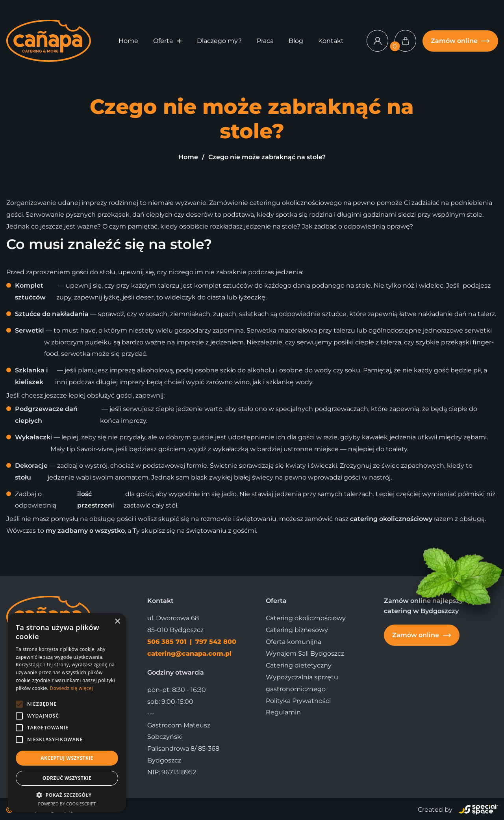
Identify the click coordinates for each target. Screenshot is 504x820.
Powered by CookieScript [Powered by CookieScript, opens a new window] (67, 804)
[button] (179, 41)
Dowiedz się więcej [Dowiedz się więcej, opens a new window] (71, 688)
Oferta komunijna (294, 642)
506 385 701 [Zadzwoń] (168, 642)
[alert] (67, 713)
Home (128, 41)
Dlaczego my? (219, 41)
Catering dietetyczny (299, 665)
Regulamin (283, 712)
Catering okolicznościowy (306, 618)
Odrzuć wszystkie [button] (67, 778)
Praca (265, 41)
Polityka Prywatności (298, 701)
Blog (296, 41)
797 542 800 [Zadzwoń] (216, 642)
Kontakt (331, 41)
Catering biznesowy (297, 630)
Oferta (163, 41)
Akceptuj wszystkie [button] (67, 758)
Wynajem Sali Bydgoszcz (305, 654)
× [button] (117, 622)
